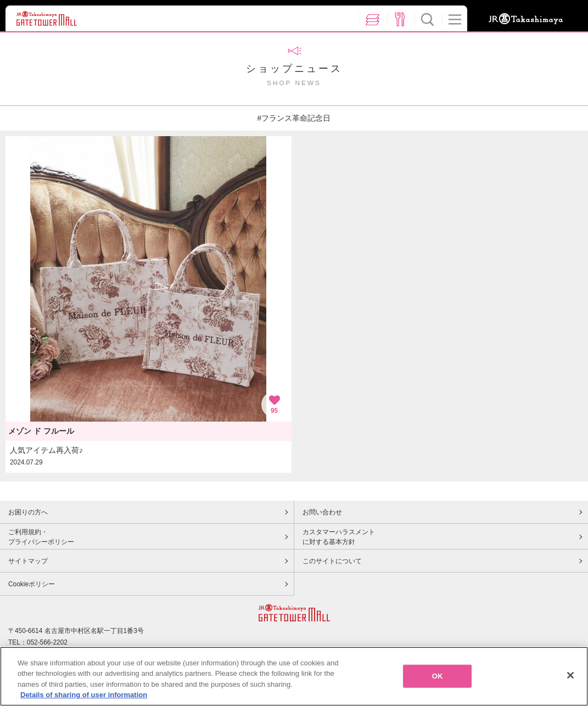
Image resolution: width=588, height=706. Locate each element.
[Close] (570, 675)
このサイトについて (332, 561)
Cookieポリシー (32, 584)
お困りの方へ (28, 512)
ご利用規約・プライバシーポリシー (41, 537)
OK (438, 676)
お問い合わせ (322, 512)
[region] (294, 676)
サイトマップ (28, 561)
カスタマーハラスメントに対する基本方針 (339, 537)
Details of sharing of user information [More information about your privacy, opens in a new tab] (84, 695)
